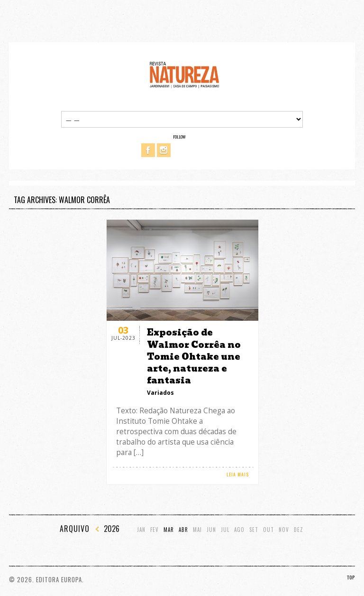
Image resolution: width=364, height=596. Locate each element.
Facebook (148, 150)
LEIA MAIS (238, 474)
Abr (183, 530)
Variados (160, 393)
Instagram (164, 150)
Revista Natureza (184, 74)
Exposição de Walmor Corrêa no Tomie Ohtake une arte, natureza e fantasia (194, 356)
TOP (351, 577)
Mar (169, 530)
